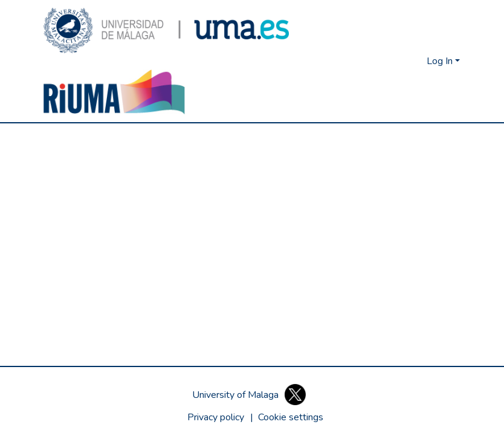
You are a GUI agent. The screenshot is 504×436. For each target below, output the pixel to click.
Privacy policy (216, 417)
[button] (166, 31)
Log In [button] (441, 61)
